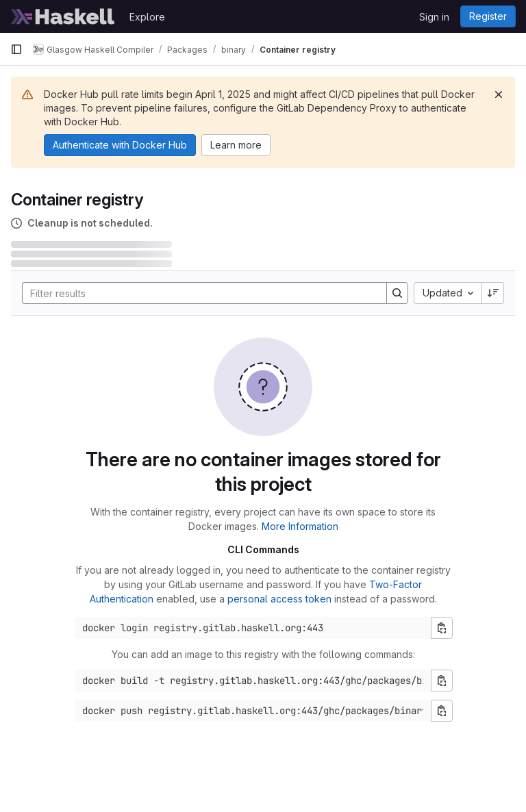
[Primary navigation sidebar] (16, 49)
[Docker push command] (253, 711)
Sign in (434, 17)
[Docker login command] (253, 628)
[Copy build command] (442, 681)
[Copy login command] (442, 628)
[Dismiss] (499, 94)
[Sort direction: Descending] (493, 293)
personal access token (279, 599)
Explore (147, 17)
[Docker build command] (253, 681)
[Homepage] (63, 16)
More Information (300, 526)
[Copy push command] (442, 711)
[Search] (198, 293)
